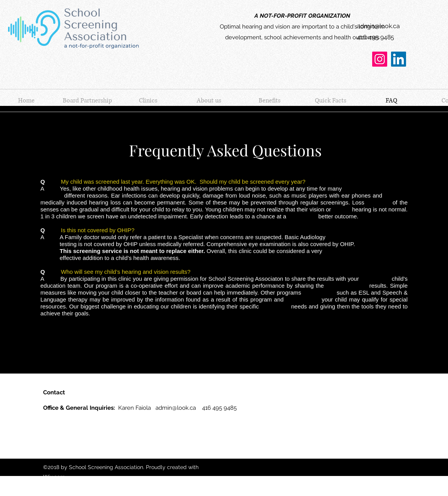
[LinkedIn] (399, 59)
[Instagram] (380, 59)
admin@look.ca (378, 26)
